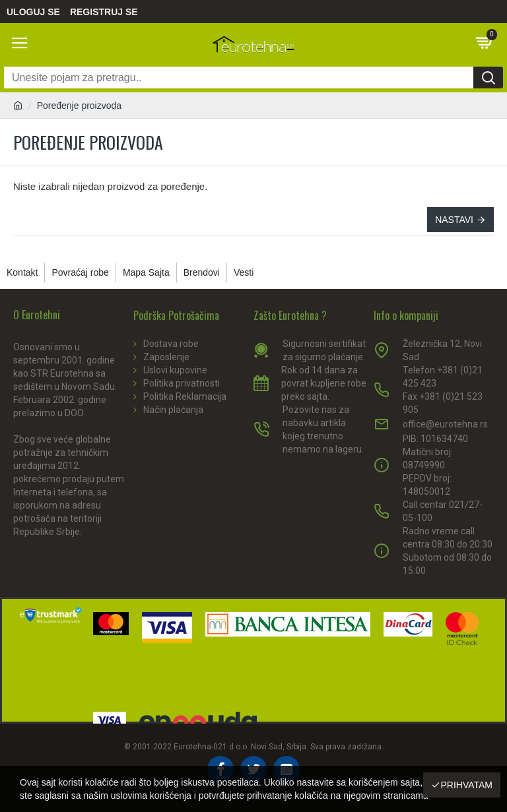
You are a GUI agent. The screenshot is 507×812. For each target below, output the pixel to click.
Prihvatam (466, 785)
